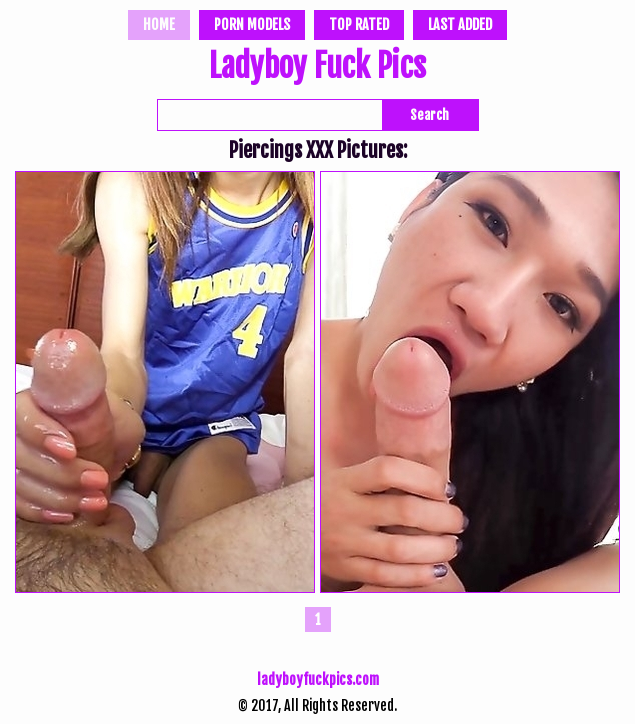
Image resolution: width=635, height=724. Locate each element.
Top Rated (359, 24)
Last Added (460, 24)
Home (159, 24)
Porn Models (252, 24)
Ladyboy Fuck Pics (317, 68)
